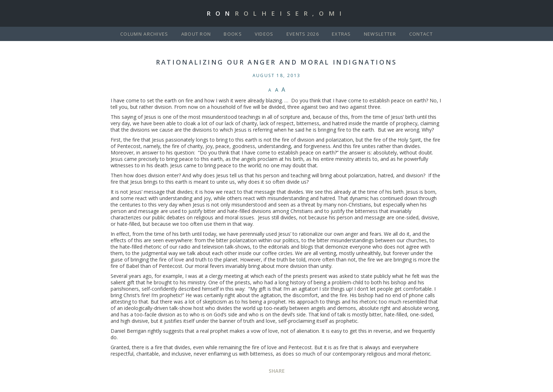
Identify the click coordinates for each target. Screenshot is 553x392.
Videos (264, 34)
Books (233, 34)
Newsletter (380, 34)
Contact (421, 34)
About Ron (196, 34)
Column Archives (144, 34)
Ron (276, 13)
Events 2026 (303, 34)
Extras (341, 34)
